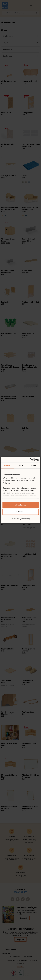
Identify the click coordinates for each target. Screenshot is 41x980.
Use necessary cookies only (20, 519)
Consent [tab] (7, 465)
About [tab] (34, 465)
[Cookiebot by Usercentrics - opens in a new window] (30, 460)
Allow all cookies (21, 505)
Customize (21, 512)
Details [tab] (20, 465)
